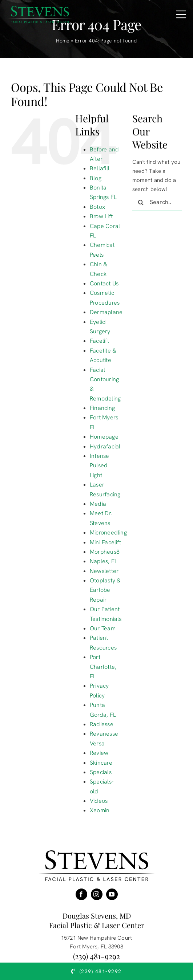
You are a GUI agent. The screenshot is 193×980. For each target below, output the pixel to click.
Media (98, 504)
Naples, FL (104, 561)
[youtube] (112, 894)
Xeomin (100, 810)
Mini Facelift (105, 542)
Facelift (99, 341)
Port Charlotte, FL (103, 667)
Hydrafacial (105, 446)
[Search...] (157, 202)
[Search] (141, 202)
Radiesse (102, 724)
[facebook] (81, 894)
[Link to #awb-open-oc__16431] (181, 15)
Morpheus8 (105, 552)
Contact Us (104, 283)
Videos (99, 801)
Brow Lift (101, 216)
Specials (101, 772)
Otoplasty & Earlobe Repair (105, 590)
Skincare (101, 763)
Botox (97, 207)
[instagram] (97, 894)
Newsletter (104, 571)
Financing (102, 408)
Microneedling (108, 532)
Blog (96, 178)
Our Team (103, 628)
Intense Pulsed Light (100, 465)
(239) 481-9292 (96, 956)
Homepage (104, 437)
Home (63, 41)
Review (99, 753)
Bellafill (100, 168)
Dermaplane (106, 312)
